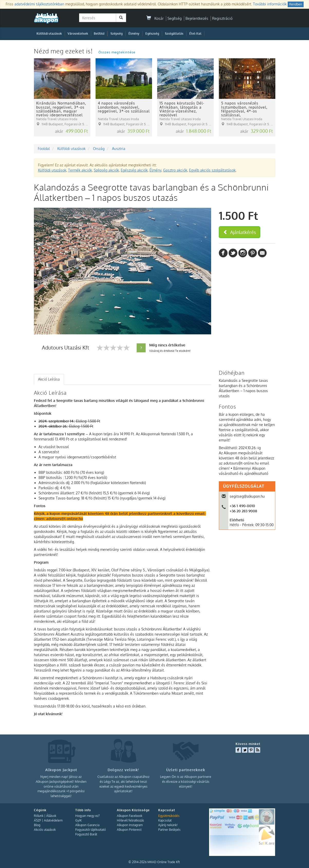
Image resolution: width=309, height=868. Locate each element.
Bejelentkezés (197, 18)
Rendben (296, 4)
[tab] (49, 379)
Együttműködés (169, 816)
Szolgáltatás (174, 34)
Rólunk (39, 816)
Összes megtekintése (117, 52)
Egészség (152, 34)
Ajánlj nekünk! (168, 825)
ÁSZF (38, 820)
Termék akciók (80, 170)
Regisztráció (222, 18)
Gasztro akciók (175, 170)
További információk (270, 4)
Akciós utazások (45, 830)
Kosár (155, 18)
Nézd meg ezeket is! (64, 51)
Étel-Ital (195, 34)
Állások (51, 816)
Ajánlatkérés (240, 232)
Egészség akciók (134, 170)
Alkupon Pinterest (129, 830)
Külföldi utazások (49, 34)
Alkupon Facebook (130, 816)
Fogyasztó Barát (86, 834)
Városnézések (78, 34)
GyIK (78, 820)
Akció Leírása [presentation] (49, 379)
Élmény (134, 34)
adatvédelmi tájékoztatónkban (39, 4)
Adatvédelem (53, 820)
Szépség (116, 34)
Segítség (175, 18)
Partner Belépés (169, 830)
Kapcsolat (165, 820)
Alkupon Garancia (87, 825)
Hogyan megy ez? (87, 816)
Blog (37, 825)
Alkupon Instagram (130, 825)
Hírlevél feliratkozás (130, 820)
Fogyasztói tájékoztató (91, 830)
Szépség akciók (106, 170)
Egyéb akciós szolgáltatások (212, 170)
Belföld (99, 34)
